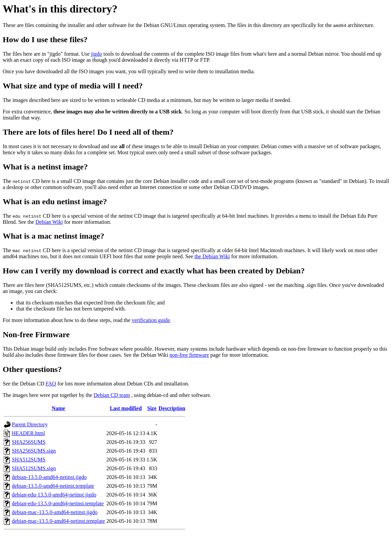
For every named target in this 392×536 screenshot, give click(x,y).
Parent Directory (30, 424)
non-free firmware (189, 355)
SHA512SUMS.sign (34, 468)
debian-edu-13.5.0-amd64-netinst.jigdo (54, 495)
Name (58, 408)
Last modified (126, 408)
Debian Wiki (49, 222)
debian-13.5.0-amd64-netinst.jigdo (49, 477)
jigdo (96, 54)
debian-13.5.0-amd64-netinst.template (53, 486)
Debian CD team (112, 395)
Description (172, 408)
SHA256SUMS (29, 442)
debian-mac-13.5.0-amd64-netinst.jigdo (55, 512)
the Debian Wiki (212, 256)
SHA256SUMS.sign (34, 451)
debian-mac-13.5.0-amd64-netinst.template (58, 521)
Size (152, 408)
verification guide (151, 320)
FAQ (51, 384)
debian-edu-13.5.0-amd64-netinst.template (58, 503)
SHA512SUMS (29, 460)
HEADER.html (28, 433)
